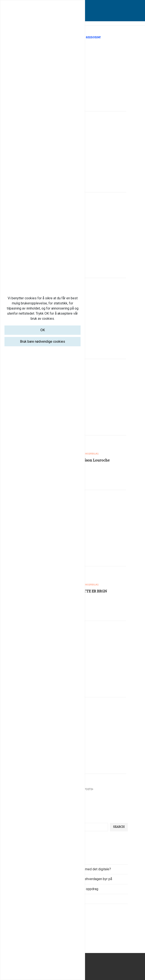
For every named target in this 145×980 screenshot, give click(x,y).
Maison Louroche (94, 460)
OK (43, 330)
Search (119, 827)
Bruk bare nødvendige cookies (43, 342)
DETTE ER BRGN (93, 591)
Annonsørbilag (89, 454)
